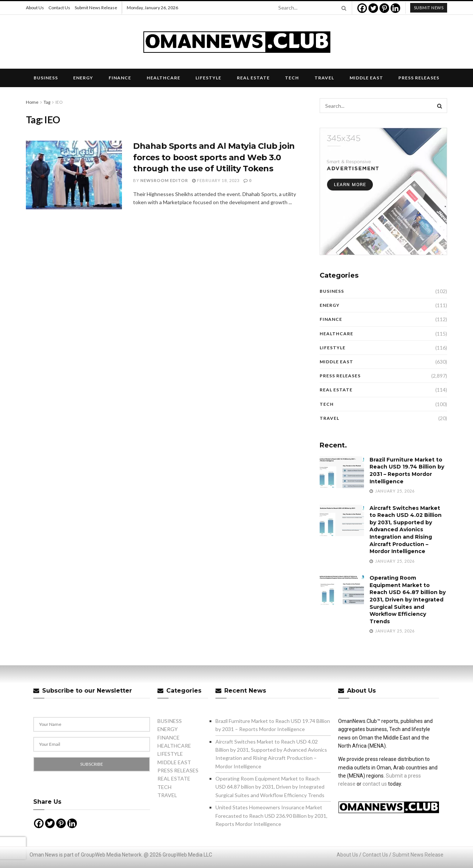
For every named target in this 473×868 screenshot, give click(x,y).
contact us (375, 784)
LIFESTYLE (208, 78)
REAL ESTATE (253, 78)
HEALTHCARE (164, 78)
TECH (292, 78)
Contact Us (59, 8)
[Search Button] (343, 8)
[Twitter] (373, 8)
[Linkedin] (395, 8)
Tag (47, 102)
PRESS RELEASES (419, 78)
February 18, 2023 (216, 180)
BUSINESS (46, 78)
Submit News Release (96, 8)
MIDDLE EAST (366, 78)
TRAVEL (324, 78)
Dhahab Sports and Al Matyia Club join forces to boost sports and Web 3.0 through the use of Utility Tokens (214, 157)
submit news (429, 8)
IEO (59, 102)
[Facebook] (362, 8)
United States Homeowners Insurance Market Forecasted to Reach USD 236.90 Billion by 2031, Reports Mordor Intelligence (271, 816)
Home (32, 102)
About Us (35, 8)
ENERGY (83, 78)
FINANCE (120, 78)
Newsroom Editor (164, 180)
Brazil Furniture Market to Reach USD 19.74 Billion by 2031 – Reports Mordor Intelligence (407, 471)
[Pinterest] (384, 8)
